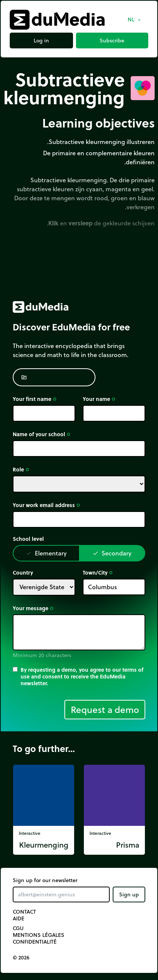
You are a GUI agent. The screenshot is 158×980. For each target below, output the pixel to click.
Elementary (46, 553)
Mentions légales (39, 935)
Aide (19, 918)
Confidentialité (35, 942)
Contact (24, 912)
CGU (18, 928)
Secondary (112, 553)
